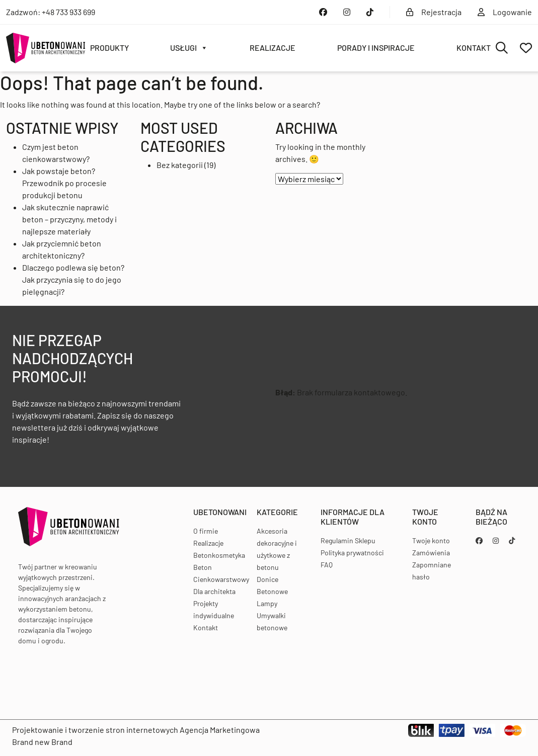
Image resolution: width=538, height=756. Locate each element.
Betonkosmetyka (219, 555)
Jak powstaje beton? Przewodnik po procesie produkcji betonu (64, 183)
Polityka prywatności (352, 553)
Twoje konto (431, 540)
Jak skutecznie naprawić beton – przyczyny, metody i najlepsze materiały (69, 219)
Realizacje (273, 48)
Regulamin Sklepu (348, 540)
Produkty (109, 48)
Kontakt (474, 48)
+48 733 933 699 (68, 12)
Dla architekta (214, 591)
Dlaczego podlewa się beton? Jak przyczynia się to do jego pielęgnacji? (73, 279)
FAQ (327, 565)
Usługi (189, 48)
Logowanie (505, 12)
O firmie (206, 531)
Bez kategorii (180, 165)
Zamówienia (431, 553)
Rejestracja (434, 12)
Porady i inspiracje (376, 48)
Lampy (267, 603)
